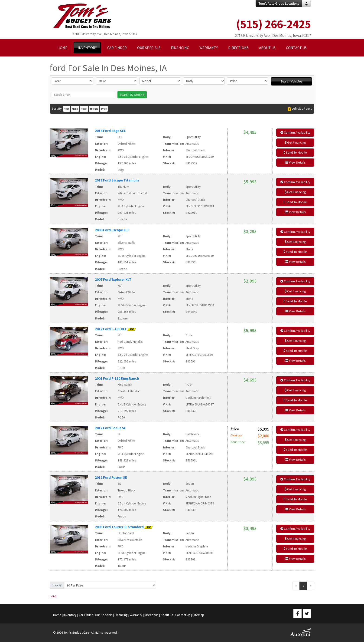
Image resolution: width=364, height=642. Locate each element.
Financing (121, 615)
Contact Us (183, 615)
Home (57, 615)
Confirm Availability (295, 132)
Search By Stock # (132, 95)
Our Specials (104, 615)
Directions (151, 615)
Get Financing (295, 142)
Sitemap (198, 615)
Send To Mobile (295, 152)
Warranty (136, 615)
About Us (167, 615)
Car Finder (86, 615)
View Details (295, 162)
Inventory (70, 615)
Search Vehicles (291, 81)
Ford (53, 596)
